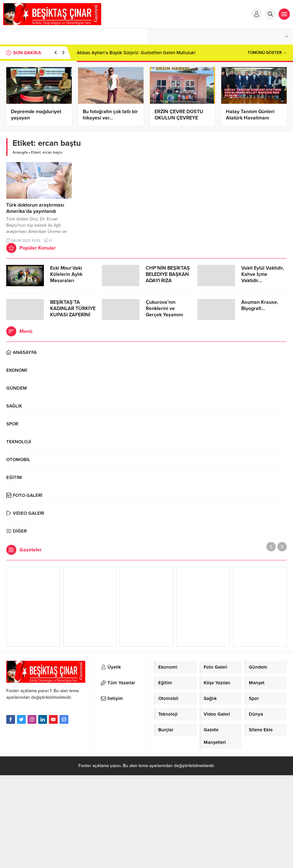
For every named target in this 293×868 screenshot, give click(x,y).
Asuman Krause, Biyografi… (260, 305)
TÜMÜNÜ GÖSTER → (267, 53)
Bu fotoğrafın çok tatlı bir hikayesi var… (110, 115)
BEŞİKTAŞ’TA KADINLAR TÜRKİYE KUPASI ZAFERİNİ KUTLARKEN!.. (73, 312)
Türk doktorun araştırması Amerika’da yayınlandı (35, 208)
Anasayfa (20, 152)
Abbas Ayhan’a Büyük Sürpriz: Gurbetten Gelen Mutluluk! (136, 53)
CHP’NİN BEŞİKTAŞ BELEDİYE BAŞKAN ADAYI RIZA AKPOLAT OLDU (168, 277)
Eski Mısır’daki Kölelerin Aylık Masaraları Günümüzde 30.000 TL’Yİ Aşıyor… (73, 281)
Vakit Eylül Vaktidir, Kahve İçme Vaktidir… (263, 274)
